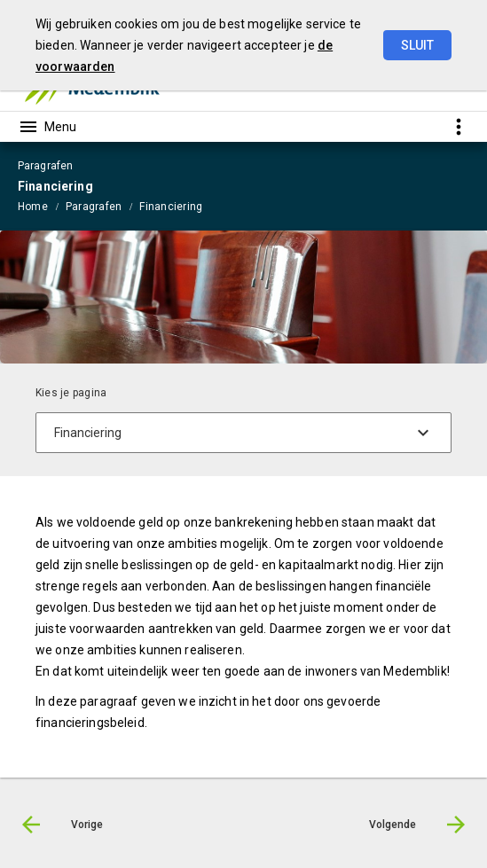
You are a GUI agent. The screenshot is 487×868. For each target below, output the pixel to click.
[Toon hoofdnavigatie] (47, 127)
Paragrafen (94, 207)
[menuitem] (42, 206)
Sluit (417, 45)
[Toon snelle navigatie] (458, 126)
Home (33, 207)
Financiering (171, 207)
